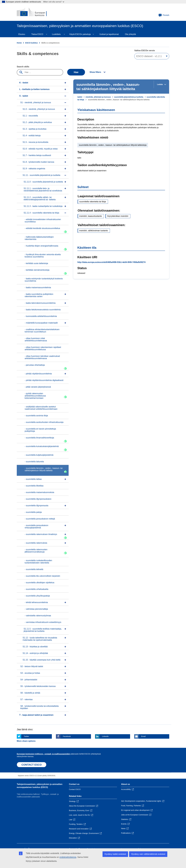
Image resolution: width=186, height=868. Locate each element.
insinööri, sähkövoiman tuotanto (94, 231)
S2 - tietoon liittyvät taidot (32, 666)
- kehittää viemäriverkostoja (37, 270)
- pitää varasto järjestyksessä (38, 387)
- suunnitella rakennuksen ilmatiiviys (41, 534)
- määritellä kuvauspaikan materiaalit (41, 323)
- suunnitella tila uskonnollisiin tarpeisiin (42, 576)
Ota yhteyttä (130, 34)
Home (19, 43)
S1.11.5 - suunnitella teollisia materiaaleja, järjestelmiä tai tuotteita (43, 630)
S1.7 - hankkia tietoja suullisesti (37, 155)
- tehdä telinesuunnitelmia (36, 602)
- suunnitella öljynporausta (36, 506)
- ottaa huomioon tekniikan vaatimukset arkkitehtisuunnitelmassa (42, 357)
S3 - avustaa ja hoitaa (30, 673)
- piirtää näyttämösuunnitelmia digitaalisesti (44, 380)
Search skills (23, 67)
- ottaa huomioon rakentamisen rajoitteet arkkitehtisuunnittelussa (43, 348)
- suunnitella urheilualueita (36, 589)
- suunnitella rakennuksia (36, 543)
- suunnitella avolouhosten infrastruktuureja (44, 422)
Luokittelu (56, 34)
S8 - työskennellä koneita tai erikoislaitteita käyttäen (40, 707)
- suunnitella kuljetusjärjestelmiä (39, 455)
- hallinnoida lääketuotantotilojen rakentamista (39, 238)
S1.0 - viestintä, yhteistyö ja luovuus (39, 109)
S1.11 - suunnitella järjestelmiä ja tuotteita (41, 175)
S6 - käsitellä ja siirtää (30, 693)
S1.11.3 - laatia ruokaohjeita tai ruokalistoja (43, 206)
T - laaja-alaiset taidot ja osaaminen (36, 715)
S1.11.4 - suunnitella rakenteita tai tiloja (41, 213)
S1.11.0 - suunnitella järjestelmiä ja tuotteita (43, 182)
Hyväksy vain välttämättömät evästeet (148, 854)
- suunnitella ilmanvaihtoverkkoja (39, 438)
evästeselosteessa (68, 857)
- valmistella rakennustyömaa (38, 616)
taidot (80, 97)
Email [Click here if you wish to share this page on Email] (143, 736)
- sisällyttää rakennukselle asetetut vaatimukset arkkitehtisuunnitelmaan (41, 408)
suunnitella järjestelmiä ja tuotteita (129, 97)
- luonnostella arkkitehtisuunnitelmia (41, 316)
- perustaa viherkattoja (35, 365)
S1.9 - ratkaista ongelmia (34, 169)
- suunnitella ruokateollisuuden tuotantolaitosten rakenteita (38, 562)
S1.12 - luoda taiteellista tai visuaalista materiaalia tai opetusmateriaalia (40, 639)
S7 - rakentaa (26, 699)
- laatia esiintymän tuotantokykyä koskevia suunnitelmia (44, 280)
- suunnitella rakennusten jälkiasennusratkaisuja (36, 551)
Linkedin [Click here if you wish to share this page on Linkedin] (105, 736)
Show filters (95, 72)
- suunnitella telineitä (34, 569)
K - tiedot (24, 83)
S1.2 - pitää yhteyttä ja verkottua (37, 122)
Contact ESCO (75, 789)
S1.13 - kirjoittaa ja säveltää (35, 647)
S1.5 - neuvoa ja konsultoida (35, 142)
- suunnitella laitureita (34, 462)
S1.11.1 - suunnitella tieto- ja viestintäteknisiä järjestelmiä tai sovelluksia (43, 190)
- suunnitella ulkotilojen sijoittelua (39, 583)
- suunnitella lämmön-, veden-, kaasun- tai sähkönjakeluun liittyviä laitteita (44, 469)
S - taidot (24, 96)
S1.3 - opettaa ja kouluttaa (34, 129)
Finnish (164, 15)
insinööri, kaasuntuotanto (91, 216)
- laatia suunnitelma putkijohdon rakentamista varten (39, 295)
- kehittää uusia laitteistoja (36, 263)
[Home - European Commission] (35, 12)
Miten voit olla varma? (54, 2)
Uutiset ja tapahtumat (109, 34)
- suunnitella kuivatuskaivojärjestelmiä (42, 446)
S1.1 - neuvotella (30, 116)
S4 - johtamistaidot (29, 680)
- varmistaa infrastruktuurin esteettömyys (43, 622)
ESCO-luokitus (32, 43)
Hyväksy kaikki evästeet (115, 854)
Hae (76, 72)
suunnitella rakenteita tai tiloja (93, 202)
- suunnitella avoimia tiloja (36, 416)
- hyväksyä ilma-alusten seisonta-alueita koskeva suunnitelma (43, 256)
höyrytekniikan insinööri (118, 216)
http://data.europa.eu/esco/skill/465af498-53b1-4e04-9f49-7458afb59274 (111, 262)
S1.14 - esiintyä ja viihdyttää (35, 653)
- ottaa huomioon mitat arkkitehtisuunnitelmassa (36, 339)
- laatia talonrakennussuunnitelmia (40, 303)
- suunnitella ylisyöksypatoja (37, 596)
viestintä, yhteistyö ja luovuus (98, 97)
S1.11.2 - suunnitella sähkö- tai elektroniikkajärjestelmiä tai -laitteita (40, 198)
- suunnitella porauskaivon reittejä (40, 519)
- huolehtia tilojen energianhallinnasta (41, 246)
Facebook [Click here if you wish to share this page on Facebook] (67, 736)
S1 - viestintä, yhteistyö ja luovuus (36, 102)
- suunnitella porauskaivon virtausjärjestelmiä (36, 527)
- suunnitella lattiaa (33, 479)
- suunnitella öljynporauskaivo (38, 499)
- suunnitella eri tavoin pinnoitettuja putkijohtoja (40, 430)
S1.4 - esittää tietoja (32, 136)
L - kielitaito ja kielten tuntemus (34, 89)
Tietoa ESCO (37, 34)
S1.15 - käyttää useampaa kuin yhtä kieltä (41, 660)
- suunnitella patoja (33, 512)
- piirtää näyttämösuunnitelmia (38, 374)
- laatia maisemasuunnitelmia (38, 287)
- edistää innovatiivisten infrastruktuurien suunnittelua (43, 221)
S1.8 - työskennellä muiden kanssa (38, 162)
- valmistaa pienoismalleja (36, 609)
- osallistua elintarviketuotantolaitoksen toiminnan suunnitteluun (42, 331)
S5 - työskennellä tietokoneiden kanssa (38, 686)
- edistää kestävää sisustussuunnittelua (42, 228)
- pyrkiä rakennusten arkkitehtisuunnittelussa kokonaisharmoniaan (35, 396)
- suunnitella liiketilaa (34, 486)
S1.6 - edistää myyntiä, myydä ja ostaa (40, 149)
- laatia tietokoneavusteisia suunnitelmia (43, 310)
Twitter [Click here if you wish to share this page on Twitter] (26, 736)
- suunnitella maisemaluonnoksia (39, 492)
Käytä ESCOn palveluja (80, 34)
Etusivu (22, 34)
